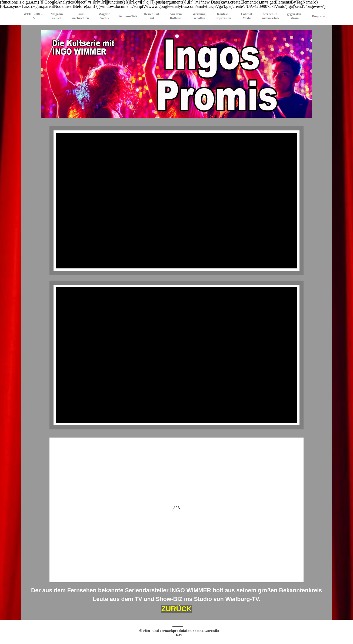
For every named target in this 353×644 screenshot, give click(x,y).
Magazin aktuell (57, 16)
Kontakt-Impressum (223, 16)
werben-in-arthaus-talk (271, 16)
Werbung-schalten (199, 16)
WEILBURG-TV (33, 16)
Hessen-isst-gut (152, 16)
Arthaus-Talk (128, 16)
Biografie (318, 16)
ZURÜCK (177, 609)
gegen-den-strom (295, 16)
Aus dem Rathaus (176, 16)
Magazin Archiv (104, 16)
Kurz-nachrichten (80, 16)
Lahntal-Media (247, 16)
